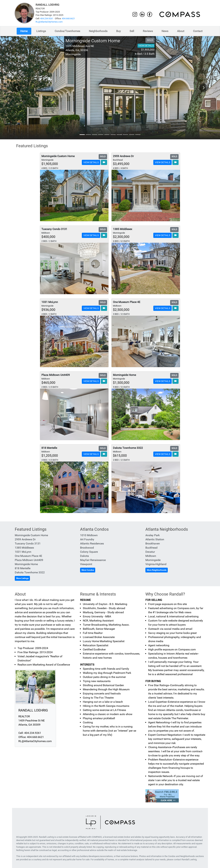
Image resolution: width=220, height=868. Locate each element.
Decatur (150, 552)
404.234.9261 (47, 18)
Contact (198, 31)
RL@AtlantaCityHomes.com (49, 22)
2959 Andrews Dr (25, 539)
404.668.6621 (68, 18)
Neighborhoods (98, 31)
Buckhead (151, 548)
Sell (132, 31)
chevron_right (204, 88)
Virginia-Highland (156, 564)
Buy (119, 31)
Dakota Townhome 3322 (30, 572)
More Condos (88, 570)
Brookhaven (153, 543)
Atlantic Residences (92, 543)
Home (24, 31)
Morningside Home (26, 564)
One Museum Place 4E (28, 556)
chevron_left (17, 88)
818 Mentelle (23, 568)
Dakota (84, 556)
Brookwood (87, 548)
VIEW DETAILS (146, 46)
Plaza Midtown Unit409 (29, 560)
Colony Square (89, 552)
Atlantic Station (155, 539)
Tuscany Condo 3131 (28, 543)
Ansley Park (153, 535)
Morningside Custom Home (31, 535)
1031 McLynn (23, 552)
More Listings (22, 578)
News (165, 31)
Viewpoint (86, 564)
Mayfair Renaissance (93, 560)
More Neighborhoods (157, 570)
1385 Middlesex (24, 548)
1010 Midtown (89, 535)
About (181, 31)
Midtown (151, 556)
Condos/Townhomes (67, 31)
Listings (41, 31)
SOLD (150, 40)
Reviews (148, 31)
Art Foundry (87, 539)
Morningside (153, 560)
